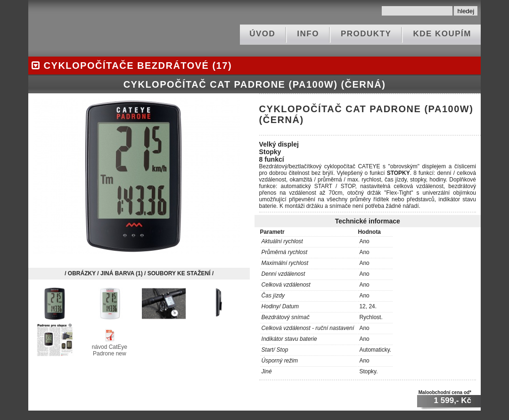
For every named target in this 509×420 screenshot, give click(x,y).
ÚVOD (262, 34)
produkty (366, 34)
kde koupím (442, 34)
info (308, 34)
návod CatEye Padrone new (110, 347)
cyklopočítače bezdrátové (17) (130, 66)
